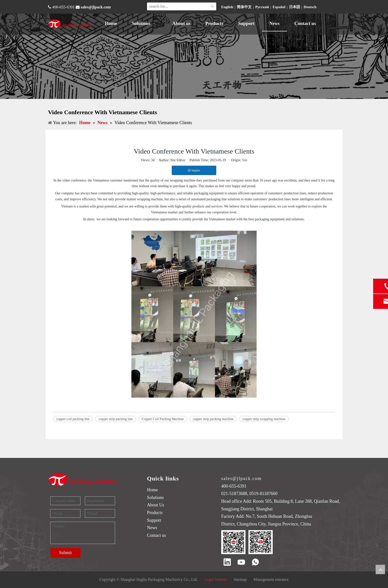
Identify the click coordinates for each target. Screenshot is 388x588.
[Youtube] (241, 563)
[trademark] (83, 479)
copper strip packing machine (213, 419)
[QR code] (247, 542)
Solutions (155, 498)
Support (154, 520)
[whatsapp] (255, 563)
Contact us (157, 535)
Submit (65, 553)
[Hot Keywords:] (212, 6)
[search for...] (178, 6)
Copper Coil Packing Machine (163, 419)
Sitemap (240, 579)
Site (245, 160)
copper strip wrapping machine (264, 419)
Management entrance (271, 579)
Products (155, 513)
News (152, 528)
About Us (156, 505)
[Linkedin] (227, 563)
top (380, 569)
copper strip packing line (116, 419)
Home (152, 490)
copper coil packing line (73, 419)
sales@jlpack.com (96, 7)
